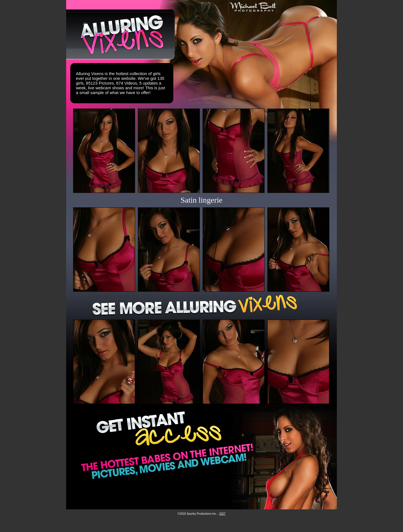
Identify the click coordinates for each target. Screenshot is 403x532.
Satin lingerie (201, 200)
